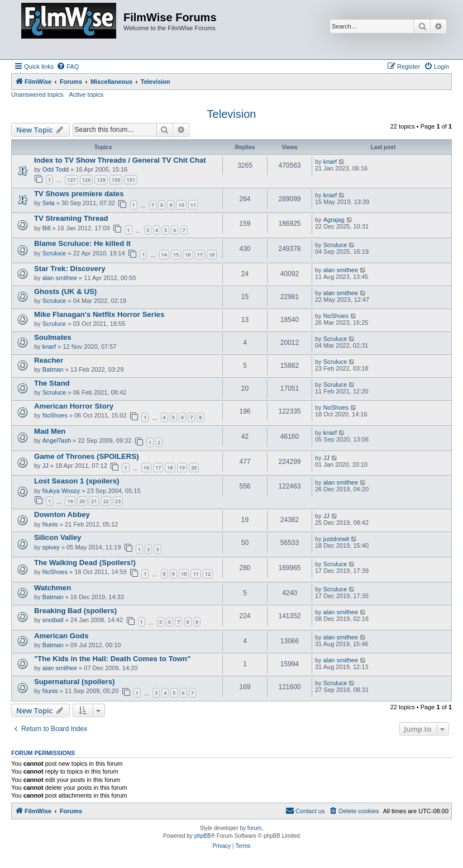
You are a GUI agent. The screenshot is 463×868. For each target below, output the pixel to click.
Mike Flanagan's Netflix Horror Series (99, 314)
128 (86, 180)
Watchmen (52, 588)
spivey (51, 547)
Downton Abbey (62, 514)
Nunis (50, 524)
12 (208, 574)
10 (181, 205)
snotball (53, 620)
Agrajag (334, 220)
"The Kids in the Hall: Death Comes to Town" (112, 659)
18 (212, 255)
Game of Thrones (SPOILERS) (87, 456)
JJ (46, 466)
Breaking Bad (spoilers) (75, 611)
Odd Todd (56, 169)
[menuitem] (68, 67)
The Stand (52, 383)
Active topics (87, 94)
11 (193, 205)
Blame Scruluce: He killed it (82, 243)
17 (200, 255)
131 (130, 180)
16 (188, 255)
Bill (47, 228)
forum (255, 828)
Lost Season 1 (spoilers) (77, 481)
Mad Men (50, 431)
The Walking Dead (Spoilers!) (85, 563)
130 (116, 180)
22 (106, 501)
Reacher (49, 360)
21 (94, 501)
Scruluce (54, 253)
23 (118, 501)
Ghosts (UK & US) (65, 291)
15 (176, 255)
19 (182, 468)
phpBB (203, 836)
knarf (330, 162)
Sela (49, 203)
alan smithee (60, 278)
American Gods (61, 636)
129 (101, 180)
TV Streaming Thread (71, 218)
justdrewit (336, 539)
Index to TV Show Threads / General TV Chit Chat (120, 160)
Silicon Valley (58, 537)
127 (71, 180)
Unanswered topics (37, 94)
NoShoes (336, 316)
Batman (53, 369)
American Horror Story (74, 406)
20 (194, 468)
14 (164, 255)
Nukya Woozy (61, 491)
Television (232, 114)
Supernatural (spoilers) (74, 682)
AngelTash (57, 440)
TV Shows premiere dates (79, 194)
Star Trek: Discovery (70, 269)
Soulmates (53, 337)
